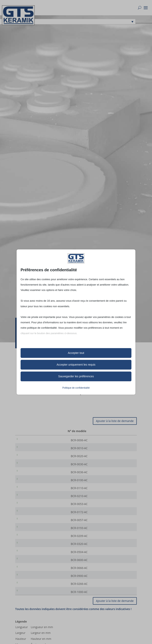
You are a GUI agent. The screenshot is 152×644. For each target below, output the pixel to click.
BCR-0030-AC (30, 466)
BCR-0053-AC (30, 510)
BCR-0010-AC (30, 449)
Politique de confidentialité (76, 388)
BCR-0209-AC (30, 545)
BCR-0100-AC (30, 484)
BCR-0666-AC (30, 580)
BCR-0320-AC (30, 554)
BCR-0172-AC (30, 519)
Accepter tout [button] (76, 353)
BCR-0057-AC (30, 528)
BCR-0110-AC (30, 493)
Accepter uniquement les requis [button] (76, 365)
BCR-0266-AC (30, 597)
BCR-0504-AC (30, 562)
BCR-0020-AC (30, 458)
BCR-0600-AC (30, 571)
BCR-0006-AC (30, 440)
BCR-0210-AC (30, 501)
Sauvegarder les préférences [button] (76, 376)
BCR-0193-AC (30, 536)
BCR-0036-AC (30, 475)
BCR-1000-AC (30, 606)
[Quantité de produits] (121, 440)
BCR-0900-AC (30, 589)
